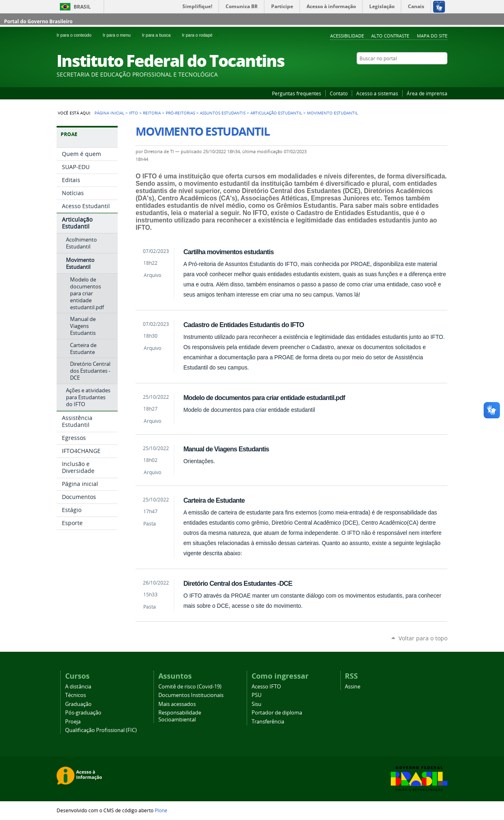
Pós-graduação (83, 713)
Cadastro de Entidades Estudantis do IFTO (243, 325)
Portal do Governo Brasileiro (38, 21)
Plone (161, 810)
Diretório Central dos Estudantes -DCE (238, 583)
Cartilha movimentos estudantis (228, 252)
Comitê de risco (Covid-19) (190, 687)
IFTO (134, 113)
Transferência (268, 722)
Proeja (73, 722)
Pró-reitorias (180, 113)
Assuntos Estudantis (223, 113)
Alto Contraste (390, 36)
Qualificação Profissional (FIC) (101, 730)
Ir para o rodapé (201, 35)
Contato (339, 93)
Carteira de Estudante (214, 500)
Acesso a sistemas (377, 93)
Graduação (78, 704)
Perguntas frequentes (297, 93)
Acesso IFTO (266, 687)
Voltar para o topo (423, 638)
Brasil (82, 7)
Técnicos (76, 695)
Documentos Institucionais (191, 695)
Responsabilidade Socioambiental (180, 716)
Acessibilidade (347, 36)
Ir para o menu (121, 35)
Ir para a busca (160, 35)
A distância (78, 687)
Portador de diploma (277, 713)
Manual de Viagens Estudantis (226, 449)
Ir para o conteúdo (78, 35)
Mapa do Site (432, 36)
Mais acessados (177, 704)
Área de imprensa (427, 93)
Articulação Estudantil (276, 113)
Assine (353, 687)
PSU (256, 695)
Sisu (256, 704)
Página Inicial (109, 113)
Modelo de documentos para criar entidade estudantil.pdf (264, 398)
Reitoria (152, 113)
